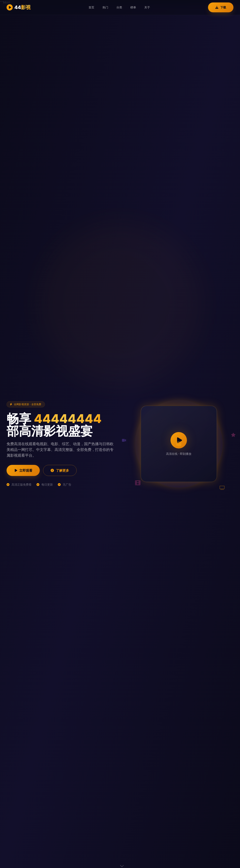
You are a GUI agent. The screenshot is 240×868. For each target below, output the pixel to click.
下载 (221, 7)
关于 (147, 7)
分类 (119, 7)
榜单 (133, 7)
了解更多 (60, 470)
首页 (91, 7)
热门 (105, 7)
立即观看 (23, 470)
